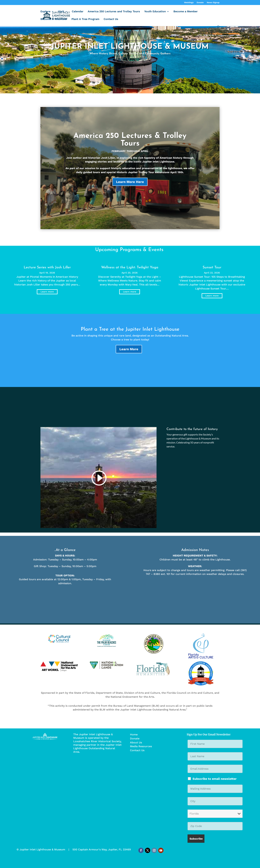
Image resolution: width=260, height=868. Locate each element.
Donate (200, 3)
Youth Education (155, 12)
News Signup (213, 3)
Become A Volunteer (54, 19)
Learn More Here (130, 187)
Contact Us (111, 19)
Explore (45, 12)
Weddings (189, 3)
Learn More (129, 349)
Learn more (47, 292)
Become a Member (186, 12)
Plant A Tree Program (85, 19)
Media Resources (141, 746)
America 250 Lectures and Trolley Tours (114, 12)
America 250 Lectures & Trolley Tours (130, 145)
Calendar (78, 12)
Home (134, 734)
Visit (61, 12)
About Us (136, 742)
